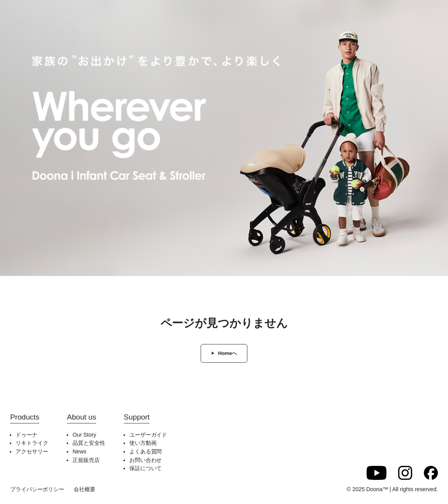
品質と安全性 (89, 443)
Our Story (84, 435)
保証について (146, 468)
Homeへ (228, 353)
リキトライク (32, 443)
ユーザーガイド (148, 435)
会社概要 (85, 489)
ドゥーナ (26, 435)
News (79, 451)
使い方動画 (143, 443)
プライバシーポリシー (37, 489)
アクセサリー (32, 451)
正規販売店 (86, 460)
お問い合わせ (146, 460)
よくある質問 (146, 451)
